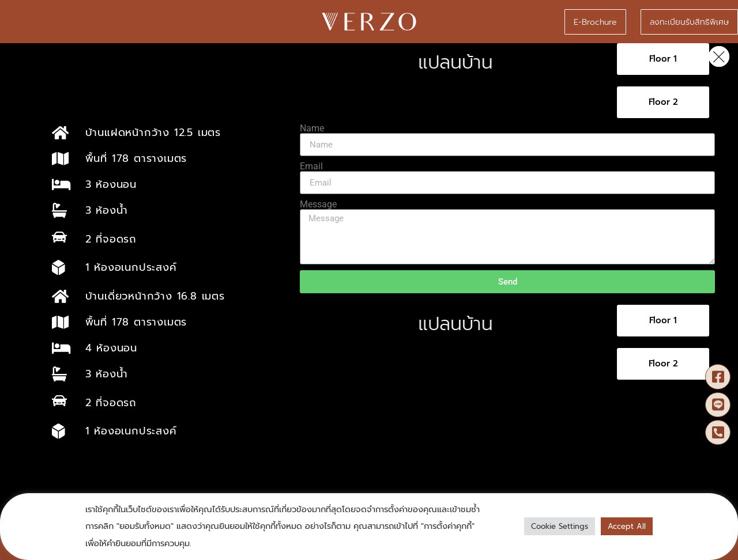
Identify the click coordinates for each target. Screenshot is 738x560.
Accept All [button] (627, 526)
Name (312, 128)
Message (318, 205)
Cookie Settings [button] (560, 526)
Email (311, 167)
